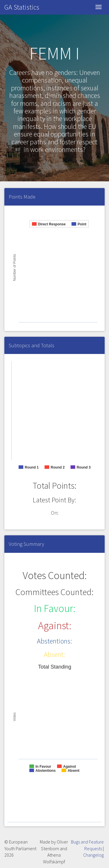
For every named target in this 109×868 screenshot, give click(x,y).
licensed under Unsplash (68, 166)
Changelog (93, 855)
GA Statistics (22, 7)
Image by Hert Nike (38, 166)
